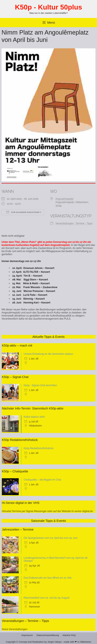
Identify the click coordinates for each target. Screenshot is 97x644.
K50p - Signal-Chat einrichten (40, 385)
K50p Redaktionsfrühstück (39, 448)
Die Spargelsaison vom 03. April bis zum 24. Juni (50, 538)
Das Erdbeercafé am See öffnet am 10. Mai (48, 578)
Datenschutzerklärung (48, 635)
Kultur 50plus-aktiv (34, 417)
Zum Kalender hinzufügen (23, 212)
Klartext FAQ (69, 635)
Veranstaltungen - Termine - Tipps (74, 223)
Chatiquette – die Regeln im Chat (42, 480)
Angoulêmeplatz (64, 199)
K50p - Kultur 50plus (49, 7)
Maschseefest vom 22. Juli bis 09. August (47, 598)
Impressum (27, 635)
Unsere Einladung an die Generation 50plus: (48, 354)
